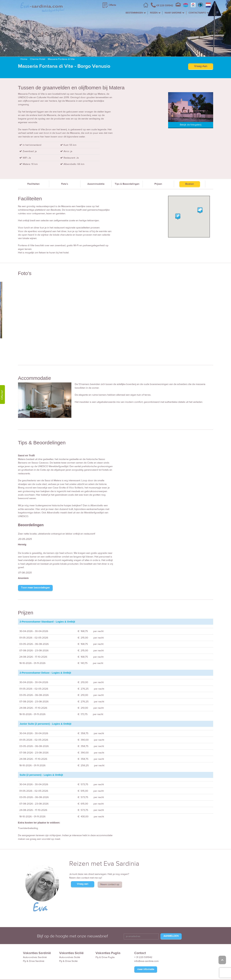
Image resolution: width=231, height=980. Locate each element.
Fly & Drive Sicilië (68, 946)
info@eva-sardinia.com (146, 946)
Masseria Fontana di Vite (61, 45)
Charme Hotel (38, 45)
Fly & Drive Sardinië (34, 946)
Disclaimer (182, 972)
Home (24, 45)
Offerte (112, 5)
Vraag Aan (201, 52)
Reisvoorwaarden (154, 972)
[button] (200, 196)
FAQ (170, 972)
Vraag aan (83, 869)
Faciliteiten (34, 169)
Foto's (65, 169)
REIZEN (154, 13)
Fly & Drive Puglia (105, 943)
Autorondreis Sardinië (35, 943)
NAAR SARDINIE (173, 13)
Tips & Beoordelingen (127, 169)
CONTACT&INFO (197, 13)
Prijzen (158, 169)
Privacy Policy (199, 972)
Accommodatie (96, 169)
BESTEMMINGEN (134, 13)
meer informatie (146, 955)
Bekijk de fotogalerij (191, 110)
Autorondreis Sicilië (70, 943)
